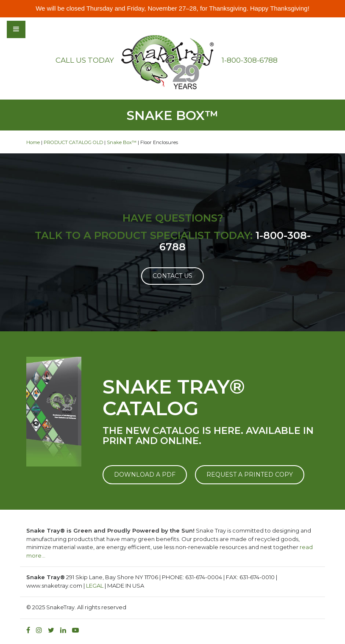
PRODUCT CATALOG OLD (73, 142)
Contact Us (172, 276)
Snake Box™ (122, 142)
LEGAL (95, 586)
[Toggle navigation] (39, 29)
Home (33, 142)
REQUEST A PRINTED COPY (250, 475)
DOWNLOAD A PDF (145, 475)
